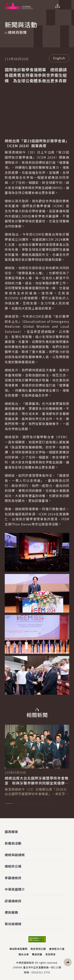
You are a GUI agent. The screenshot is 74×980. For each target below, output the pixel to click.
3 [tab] (24, 803)
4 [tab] (32, 803)
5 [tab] (40, 803)
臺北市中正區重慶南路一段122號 (42, 967)
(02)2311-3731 (41, 972)
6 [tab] (48, 803)
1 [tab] (8, 803)
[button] (68, 962)
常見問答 (51, 954)
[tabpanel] (37, 760)
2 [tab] (16, 803)
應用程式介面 (57, 949)
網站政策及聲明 (18, 949)
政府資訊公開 (38, 949)
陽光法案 (24, 954)
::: (3, 2)
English (59, 58)
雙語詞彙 (37, 954)
